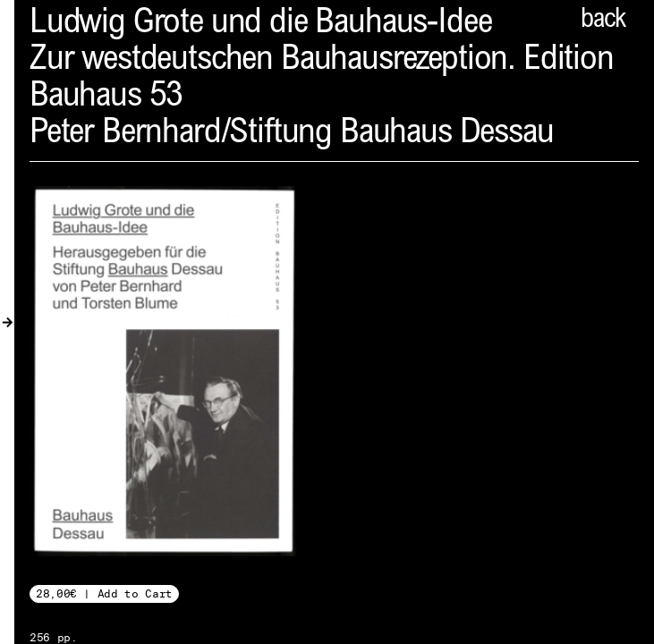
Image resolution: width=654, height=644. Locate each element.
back (603, 21)
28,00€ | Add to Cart (104, 593)
